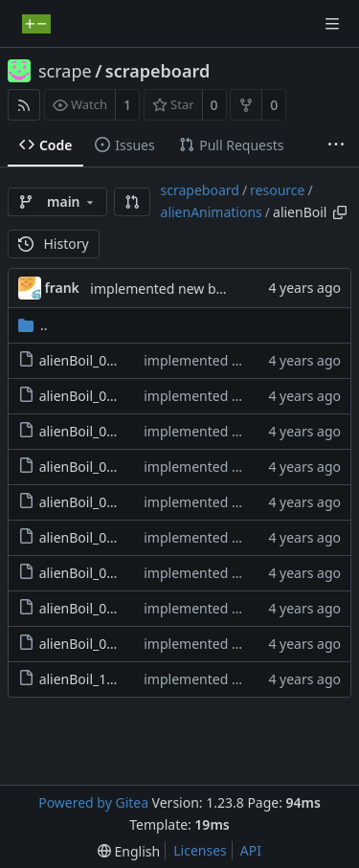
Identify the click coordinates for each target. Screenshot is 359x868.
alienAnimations (212, 212)
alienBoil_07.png (91, 573)
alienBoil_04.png (91, 467)
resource (277, 190)
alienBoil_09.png (91, 644)
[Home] (36, 24)
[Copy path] (340, 212)
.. (33, 325)
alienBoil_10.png (91, 679)
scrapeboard (157, 71)
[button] (132, 202)
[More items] (336, 145)
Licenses (200, 850)
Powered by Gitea (93, 802)
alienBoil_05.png (91, 502)
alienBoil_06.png (91, 537)
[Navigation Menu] (332, 24)
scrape (65, 71)
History (54, 244)
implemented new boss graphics (192, 289)
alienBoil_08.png (91, 608)
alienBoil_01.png (91, 360)
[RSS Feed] (24, 105)
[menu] (129, 851)
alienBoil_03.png (91, 431)
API (251, 850)
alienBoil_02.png (91, 396)
